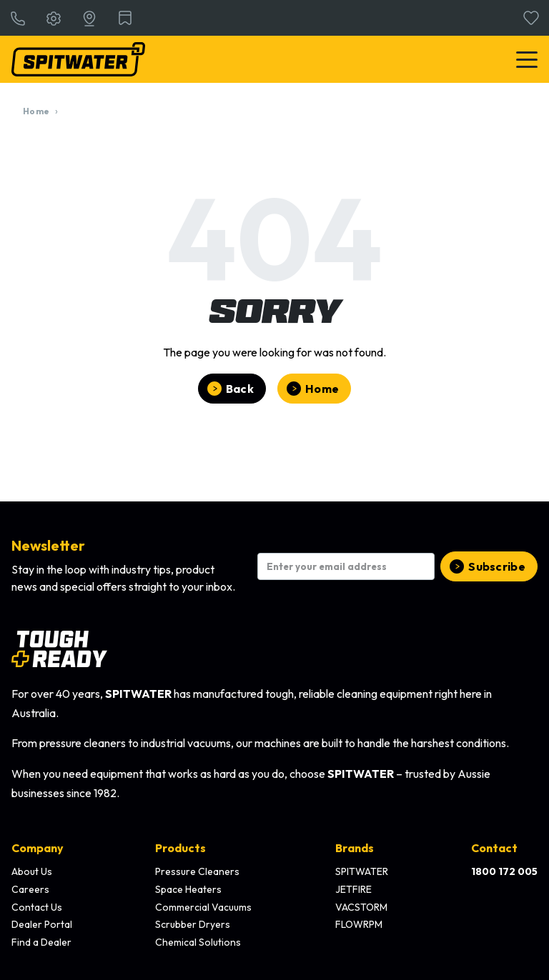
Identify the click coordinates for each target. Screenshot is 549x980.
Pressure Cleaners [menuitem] (197, 871)
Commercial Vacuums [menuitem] (203, 907)
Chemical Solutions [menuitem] (198, 942)
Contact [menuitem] (494, 848)
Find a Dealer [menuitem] (41, 942)
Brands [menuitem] (355, 848)
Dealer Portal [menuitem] (42, 924)
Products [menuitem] (180, 848)
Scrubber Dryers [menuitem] (193, 924)
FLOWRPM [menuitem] (359, 924)
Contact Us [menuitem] (37, 907)
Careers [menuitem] (30, 889)
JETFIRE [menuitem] (353, 889)
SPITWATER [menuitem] (362, 871)
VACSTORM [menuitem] (361, 907)
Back (240, 389)
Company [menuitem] (38, 848)
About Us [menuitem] (32, 871)
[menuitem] (504, 872)
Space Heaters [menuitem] (188, 889)
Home (36, 111)
